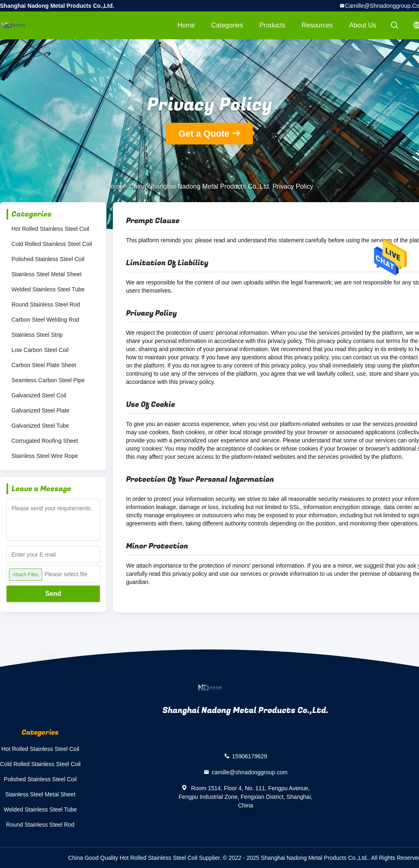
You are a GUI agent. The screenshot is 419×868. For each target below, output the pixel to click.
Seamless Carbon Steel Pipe (48, 380)
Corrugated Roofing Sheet (45, 441)
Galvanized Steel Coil (39, 395)
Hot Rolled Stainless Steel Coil (50, 229)
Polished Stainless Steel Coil (48, 259)
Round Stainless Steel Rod (46, 304)
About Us (363, 25)
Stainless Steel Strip (37, 335)
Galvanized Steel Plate (41, 410)
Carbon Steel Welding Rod (45, 320)
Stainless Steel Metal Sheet (46, 274)
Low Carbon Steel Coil (40, 350)
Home (186, 25)
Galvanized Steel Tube (40, 426)
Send (53, 594)
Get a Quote (204, 134)
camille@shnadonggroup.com (249, 772)
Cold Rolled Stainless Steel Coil (52, 244)
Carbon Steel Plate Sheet (44, 365)
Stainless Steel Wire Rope (45, 456)
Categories (227, 25)
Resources (317, 25)
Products (272, 25)
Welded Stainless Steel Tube (48, 289)
